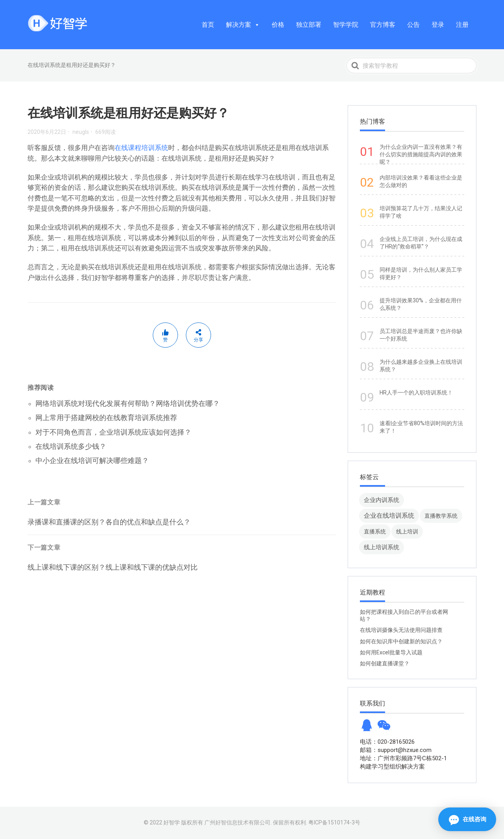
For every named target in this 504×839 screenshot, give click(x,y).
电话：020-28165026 (387, 742)
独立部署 (309, 25)
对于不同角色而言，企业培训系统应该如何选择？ (113, 432)
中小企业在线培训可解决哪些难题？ (92, 460)
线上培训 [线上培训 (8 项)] (407, 532)
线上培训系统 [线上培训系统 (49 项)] (382, 547)
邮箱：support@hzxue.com (396, 750)
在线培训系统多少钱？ (71, 446)
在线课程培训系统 (141, 148)
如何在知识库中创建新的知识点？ (401, 641)
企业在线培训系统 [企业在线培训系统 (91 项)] (389, 516)
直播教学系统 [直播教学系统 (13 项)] (441, 516)
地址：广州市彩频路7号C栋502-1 (403, 758)
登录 (438, 25)
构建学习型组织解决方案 (392, 767)
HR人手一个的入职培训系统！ (416, 393)
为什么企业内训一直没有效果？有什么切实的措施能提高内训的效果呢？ (421, 154)
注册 (462, 25)
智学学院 (346, 25)
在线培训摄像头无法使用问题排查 (401, 630)
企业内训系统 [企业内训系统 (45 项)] (382, 500)
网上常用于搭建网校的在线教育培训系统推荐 (106, 418)
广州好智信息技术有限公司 (237, 822)
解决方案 (243, 25)
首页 (208, 25)
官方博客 (383, 25)
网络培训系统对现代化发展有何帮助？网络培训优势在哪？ (128, 403)
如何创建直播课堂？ (385, 663)
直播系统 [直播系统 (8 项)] (375, 532)
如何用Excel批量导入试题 (391, 652)
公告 (413, 25)
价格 (278, 25)
